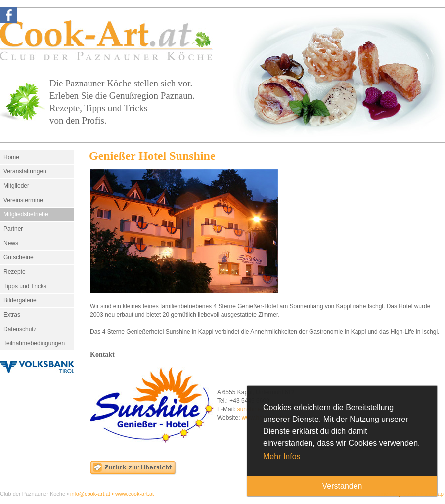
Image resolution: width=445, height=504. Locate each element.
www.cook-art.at (134, 494)
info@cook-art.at (90, 494)
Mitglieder (16, 186)
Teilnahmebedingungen (34, 343)
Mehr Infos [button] (282, 456)
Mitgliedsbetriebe (26, 214)
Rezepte (15, 272)
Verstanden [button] (342, 486)
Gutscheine (19, 257)
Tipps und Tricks (25, 286)
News (11, 243)
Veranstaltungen (25, 171)
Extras (12, 315)
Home (11, 157)
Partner (13, 229)
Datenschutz (20, 329)
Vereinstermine (23, 200)
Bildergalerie (20, 300)
